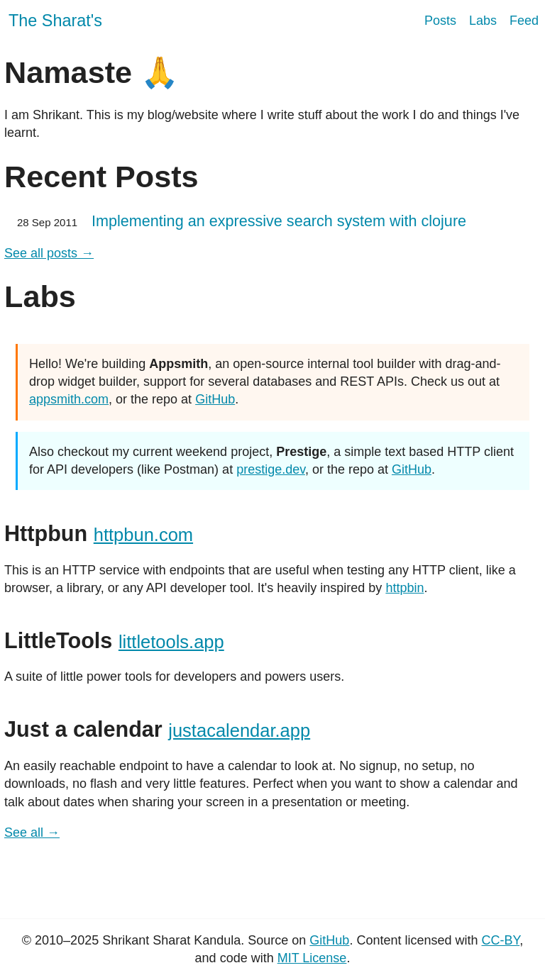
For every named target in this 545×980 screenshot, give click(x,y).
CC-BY (500, 940)
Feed (524, 21)
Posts (440, 21)
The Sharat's (55, 21)
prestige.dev (271, 469)
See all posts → (49, 253)
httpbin (404, 588)
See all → (32, 833)
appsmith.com (69, 399)
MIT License (312, 958)
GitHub (215, 399)
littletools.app (171, 642)
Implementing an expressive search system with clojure (279, 221)
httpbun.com (143, 535)
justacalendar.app (239, 730)
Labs (483, 21)
